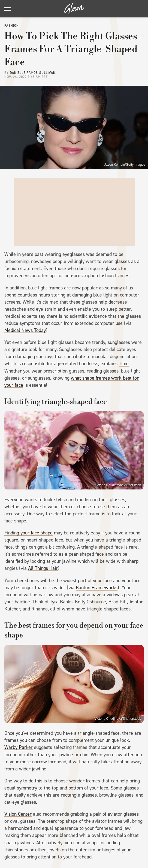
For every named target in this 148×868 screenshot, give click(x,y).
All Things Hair (43, 568)
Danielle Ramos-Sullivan (33, 73)
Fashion (12, 26)
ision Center (19, 814)
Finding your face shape (28, 533)
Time (124, 364)
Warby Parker (19, 747)
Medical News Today (25, 330)
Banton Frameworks (97, 588)
